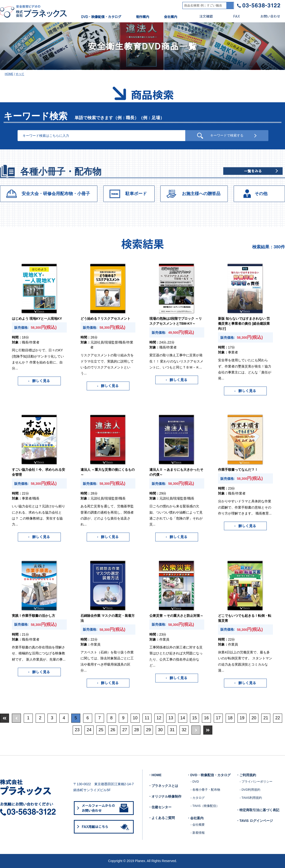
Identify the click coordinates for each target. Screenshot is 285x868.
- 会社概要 (198, 825)
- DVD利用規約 (250, 790)
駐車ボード (136, 194)
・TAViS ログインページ (254, 821)
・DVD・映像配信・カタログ (209, 775)
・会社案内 (195, 818)
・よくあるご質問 (161, 818)
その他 (261, 194)
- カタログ (198, 798)
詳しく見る (39, 381)
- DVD (195, 782)
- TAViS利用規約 (251, 798)
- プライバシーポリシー (256, 782)
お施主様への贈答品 (201, 194)
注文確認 (202, 16)
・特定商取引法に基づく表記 (258, 810)
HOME (9, 74)
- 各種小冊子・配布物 (205, 790)
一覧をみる (253, 171)
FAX (233, 16)
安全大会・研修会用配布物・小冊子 (56, 194)
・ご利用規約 (246, 775)
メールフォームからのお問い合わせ (105, 808)
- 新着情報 (198, 833)
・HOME (155, 775)
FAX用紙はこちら (106, 827)
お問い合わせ (266, 16)
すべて (20, 74)
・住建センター (160, 807)
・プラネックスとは (163, 786)
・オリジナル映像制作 (165, 796)
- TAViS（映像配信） (205, 806)
